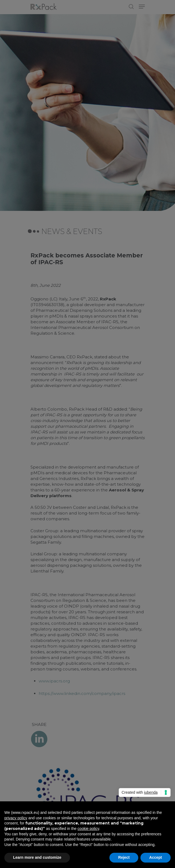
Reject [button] (124, 857)
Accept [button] (156, 857)
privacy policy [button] (16, 818)
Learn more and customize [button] (37, 857)
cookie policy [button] (88, 829)
